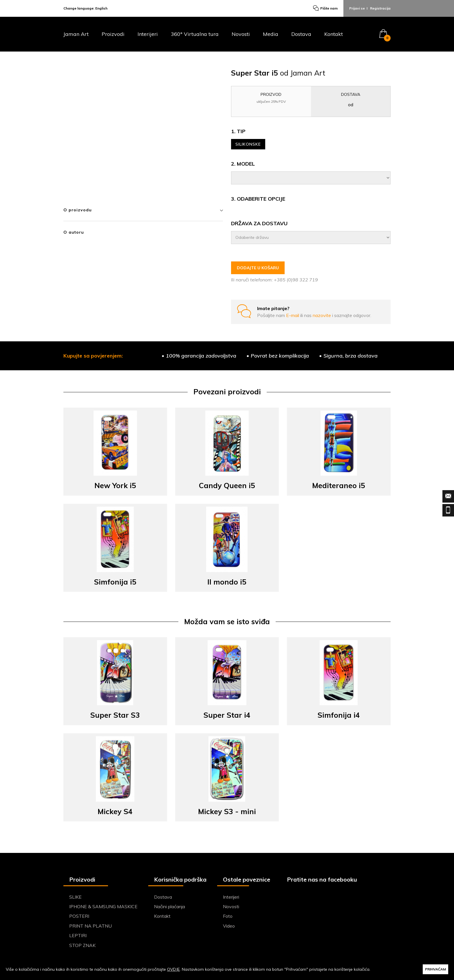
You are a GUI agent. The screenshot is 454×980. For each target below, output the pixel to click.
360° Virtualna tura (195, 34)
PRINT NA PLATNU (90, 926)
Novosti (241, 34)
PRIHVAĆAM (435, 969)
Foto (228, 916)
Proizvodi (113, 34)
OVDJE (173, 969)
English (101, 8)
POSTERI (79, 916)
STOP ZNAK (82, 945)
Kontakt (334, 34)
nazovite (322, 315)
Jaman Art (76, 34)
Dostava (301, 34)
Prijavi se (357, 8)
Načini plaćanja (170, 906)
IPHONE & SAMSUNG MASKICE (103, 906)
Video (229, 926)
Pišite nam (325, 9)
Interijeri (148, 34)
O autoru (74, 232)
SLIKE (75, 897)
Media (271, 34)
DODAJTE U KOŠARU (258, 268)
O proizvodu (143, 210)
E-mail (293, 315)
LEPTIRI (78, 935)
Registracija (380, 8)
